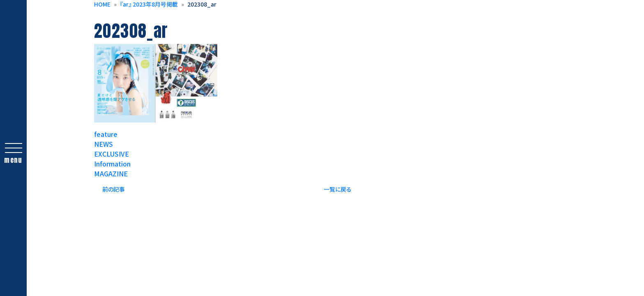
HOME (102, 4)
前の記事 (114, 189)
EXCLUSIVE (112, 154)
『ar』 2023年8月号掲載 (149, 4)
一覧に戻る (338, 189)
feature (106, 134)
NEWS (103, 144)
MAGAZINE (111, 173)
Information (112, 164)
